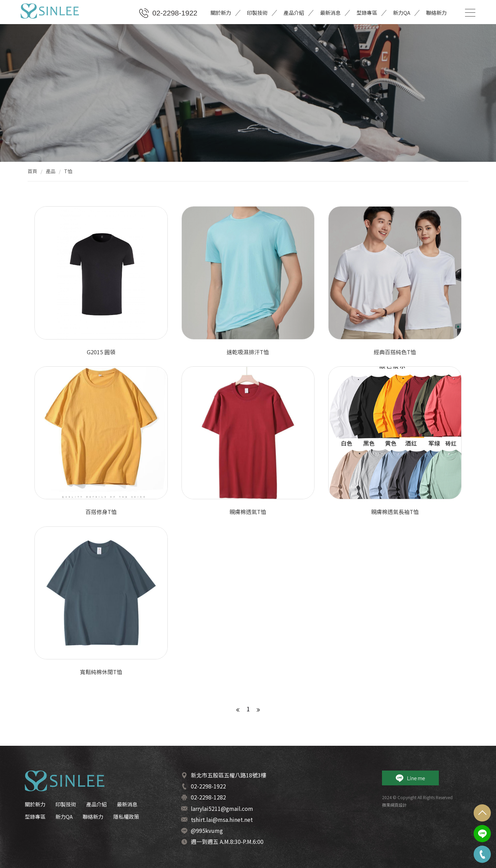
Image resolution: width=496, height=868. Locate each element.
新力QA (402, 13)
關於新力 (221, 13)
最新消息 (330, 13)
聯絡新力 (436, 13)
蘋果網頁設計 (394, 805)
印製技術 (257, 13)
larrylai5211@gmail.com (222, 808)
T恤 (68, 171)
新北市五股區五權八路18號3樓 (229, 775)
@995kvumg (207, 830)
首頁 (32, 171)
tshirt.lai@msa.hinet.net (222, 819)
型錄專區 (367, 13)
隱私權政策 (126, 817)
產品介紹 (294, 13)
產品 (51, 171)
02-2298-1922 (168, 13)
